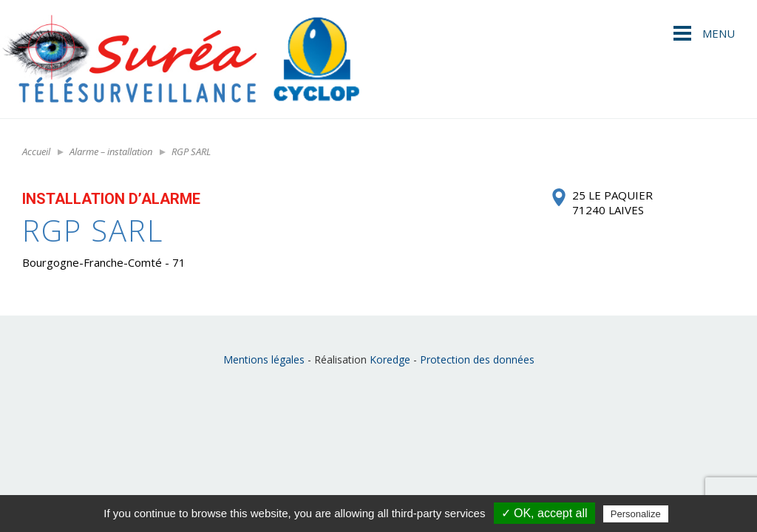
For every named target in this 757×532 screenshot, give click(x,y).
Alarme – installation (111, 151)
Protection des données (477, 359)
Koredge (390, 359)
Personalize (636, 514)
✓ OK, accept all (544, 513)
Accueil (36, 151)
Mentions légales (264, 359)
